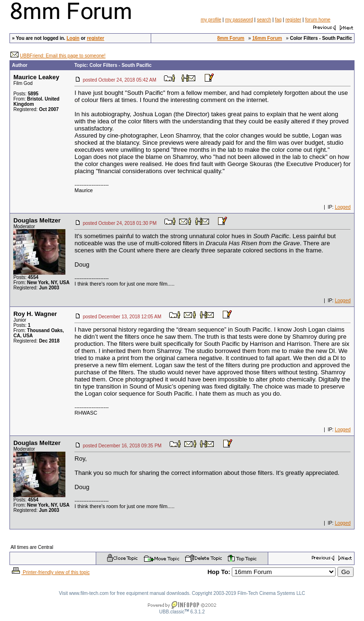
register (293, 20)
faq (278, 20)
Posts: (26, 94)
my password (239, 20)
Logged (342, 207)
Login (73, 38)
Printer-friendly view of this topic (50, 572)
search (264, 20)
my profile (211, 20)
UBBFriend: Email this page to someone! (63, 56)
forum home (318, 20)
